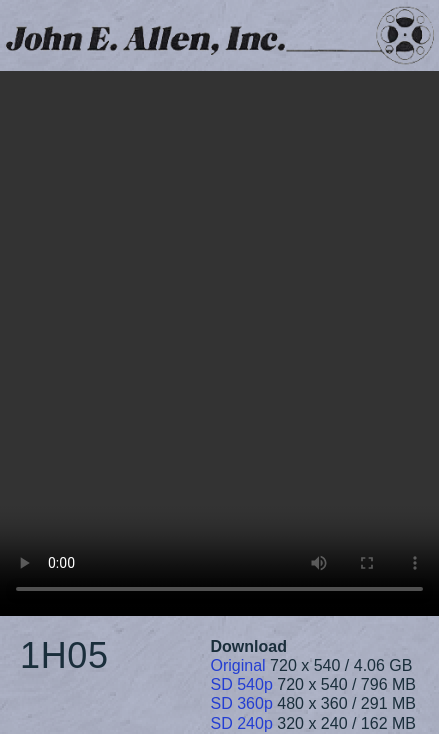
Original (238, 665)
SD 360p (242, 703)
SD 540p (242, 684)
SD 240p (242, 723)
